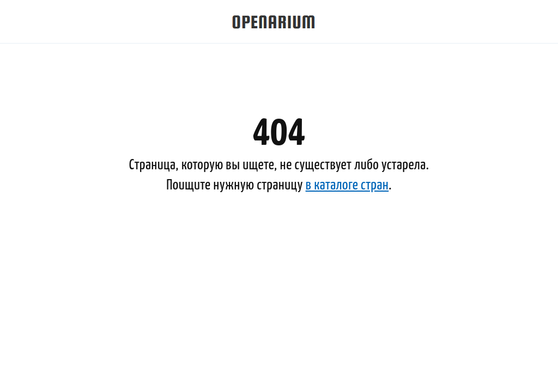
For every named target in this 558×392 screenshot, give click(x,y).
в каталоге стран (347, 185)
